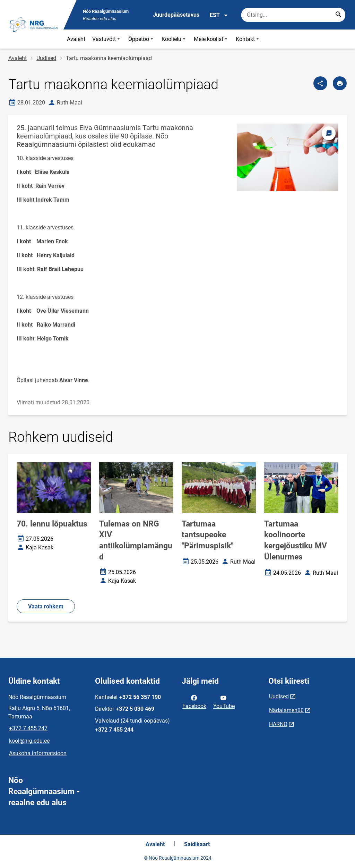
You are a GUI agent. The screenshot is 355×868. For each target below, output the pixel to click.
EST (219, 15)
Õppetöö (141, 39)
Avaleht (76, 39)
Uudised (46, 58)
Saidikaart (197, 844)
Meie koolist (211, 39)
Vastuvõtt (107, 39)
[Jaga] (320, 83)
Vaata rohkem (46, 606)
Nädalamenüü (286, 710)
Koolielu (174, 39)
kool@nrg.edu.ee (29, 741)
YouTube (224, 701)
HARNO (278, 724)
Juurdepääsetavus (176, 15)
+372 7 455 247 (28, 728)
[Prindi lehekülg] (340, 83)
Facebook (194, 701)
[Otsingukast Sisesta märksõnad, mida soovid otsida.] (293, 15)
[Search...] (338, 15)
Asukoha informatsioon (38, 753)
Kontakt (248, 39)
